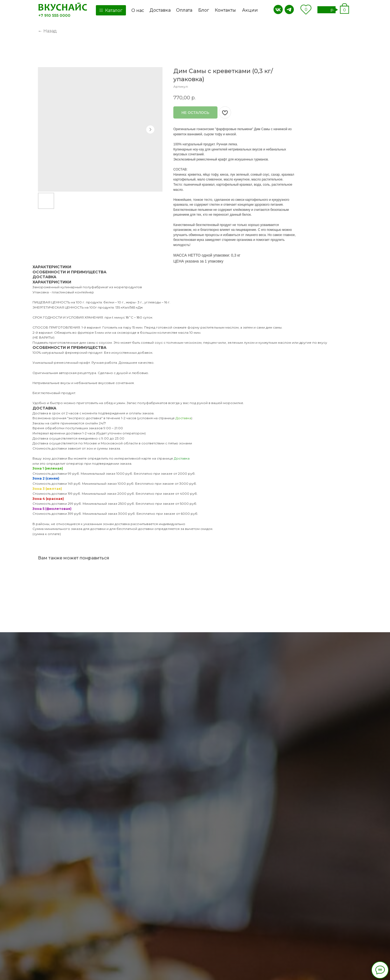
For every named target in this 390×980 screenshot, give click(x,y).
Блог (204, 10)
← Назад (47, 31)
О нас (138, 10)
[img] (63, 7)
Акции (250, 10)
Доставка (160, 10)
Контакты (225, 10)
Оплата (184, 10)
